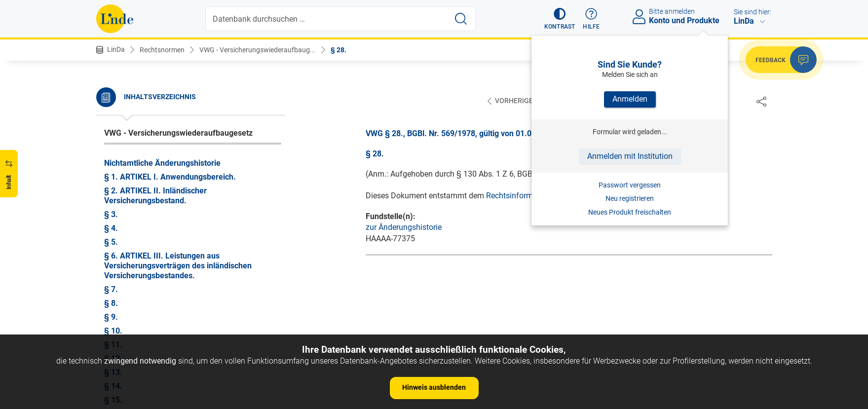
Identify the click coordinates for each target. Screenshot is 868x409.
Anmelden (630, 99)
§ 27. (113, 201)
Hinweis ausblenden (434, 387)
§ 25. (113, 173)
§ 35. (113, 312)
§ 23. (113, 146)
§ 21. (113, 118)
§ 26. (113, 187)
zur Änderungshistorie (404, 228)
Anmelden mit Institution (630, 156)
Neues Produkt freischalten (630, 212)
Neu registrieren (630, 198)
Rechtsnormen (162, 50)
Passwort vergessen (630, 185)
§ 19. (113, 91)
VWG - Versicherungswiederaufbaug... (258, 50)
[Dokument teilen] (761, 101)
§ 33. (113, 284)
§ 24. (113, 160)
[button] (560, 19)
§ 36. (113, 325)
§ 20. (113, 104)
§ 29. (113, 229)
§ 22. (113, 132)
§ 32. (113, 270)
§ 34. (113, 298)
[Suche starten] (461, 19)
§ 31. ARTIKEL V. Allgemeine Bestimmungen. (185, 256)
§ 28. (339, 50)
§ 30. (113, 242)
